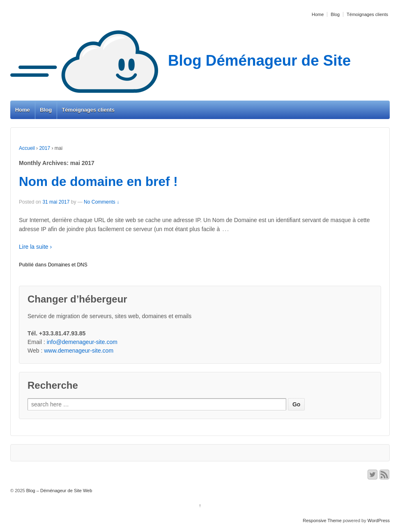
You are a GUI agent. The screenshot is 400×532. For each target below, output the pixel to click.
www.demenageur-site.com (79, 351)
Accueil (27, 148)
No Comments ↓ (101, 202)
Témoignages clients (367, 14)
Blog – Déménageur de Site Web (59, 491)
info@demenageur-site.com (82, 342)
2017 (45, 148)
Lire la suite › (35, 247)
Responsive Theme (322, 521)
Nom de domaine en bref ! (98, 181)
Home (318, 14)
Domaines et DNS (68, 265)
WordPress (379, 521)
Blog (335, 14)
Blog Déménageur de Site (180, 61)
